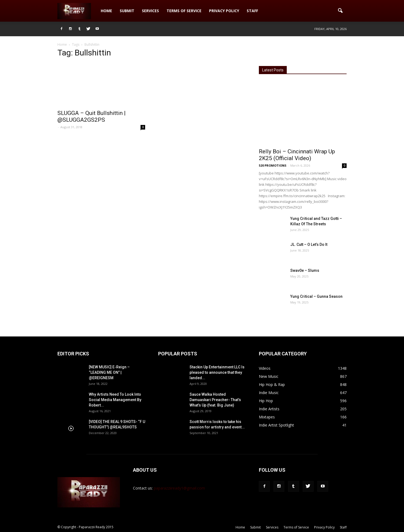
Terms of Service (184, 11)
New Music (269, 376)
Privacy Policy (224, 11)
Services (150, 11)
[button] (340, 11)
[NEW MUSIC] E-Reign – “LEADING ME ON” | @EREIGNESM (109, 372)
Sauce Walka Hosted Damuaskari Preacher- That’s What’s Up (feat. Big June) (215, 400)
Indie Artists (269, 409)
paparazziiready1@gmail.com (179, 488)
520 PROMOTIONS (273, 165)
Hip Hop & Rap (272, 384)
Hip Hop (266, 401)
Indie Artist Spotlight (276, 425)
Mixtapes (267, 417)
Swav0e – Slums (305, 270)
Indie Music (269, 393)
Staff (252, 11)
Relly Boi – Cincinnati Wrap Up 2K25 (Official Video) (297, 155)
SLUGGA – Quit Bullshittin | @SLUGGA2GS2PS (92, 116)
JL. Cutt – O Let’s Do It (309, 244)
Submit (127, 11)
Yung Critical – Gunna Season (316, 296)
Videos (265, 368)
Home (106, 11)
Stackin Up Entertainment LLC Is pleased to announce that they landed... (217, 372)
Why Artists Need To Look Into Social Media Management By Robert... (115, 400)
